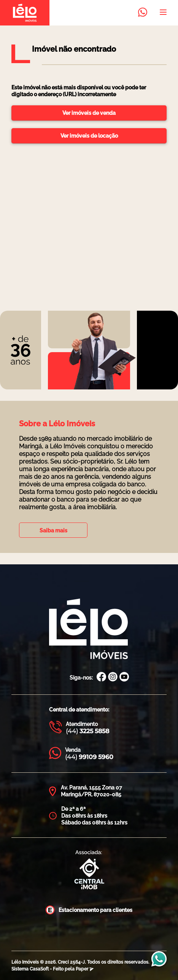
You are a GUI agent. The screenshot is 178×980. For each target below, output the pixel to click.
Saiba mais (53, 531)
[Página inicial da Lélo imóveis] (25, 13)
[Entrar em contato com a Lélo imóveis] (143, 13)
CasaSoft (39, 969)
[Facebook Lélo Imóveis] (101, 677)
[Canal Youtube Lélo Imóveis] (124, 677)
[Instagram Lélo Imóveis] (113, 677)
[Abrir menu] (163, 13)
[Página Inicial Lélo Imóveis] (88, 630)
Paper (85, 969)
